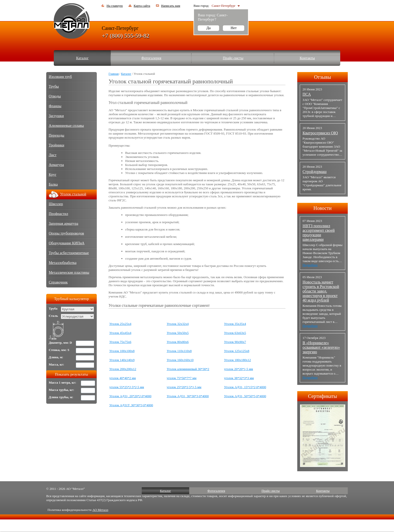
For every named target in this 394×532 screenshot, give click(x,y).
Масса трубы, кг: (61, 390)
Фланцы (55, 106)
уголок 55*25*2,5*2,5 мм (127, 387)
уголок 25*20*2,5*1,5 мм (184, 387)
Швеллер (56, 204)
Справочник (58, 282)
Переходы (57, 135)
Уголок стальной (73, 194)
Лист (53, 155)
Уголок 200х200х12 (123, 369)
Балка (53, 184)
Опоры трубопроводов (66, 233)
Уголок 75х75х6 (120, 342)
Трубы (54, 86)
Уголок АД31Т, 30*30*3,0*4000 (131, 405)
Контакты (307, 58)
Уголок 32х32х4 (178, 324)
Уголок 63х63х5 (235, 333)
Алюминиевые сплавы (66, 126)
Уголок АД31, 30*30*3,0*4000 (188, 396)
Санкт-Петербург (224, 6)
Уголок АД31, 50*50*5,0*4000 (245, 396)
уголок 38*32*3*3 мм (239, 378)
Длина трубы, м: (61, 397)
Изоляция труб (60, 77)
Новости (323, 208)
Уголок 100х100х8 (122, 351)
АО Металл (100, 510)
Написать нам (171, 6)
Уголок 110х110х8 (179, 351)
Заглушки (56, 116)
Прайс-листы (233, 58)
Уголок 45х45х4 (120, 333)
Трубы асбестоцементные (69, 253)
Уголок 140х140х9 (122, 360)
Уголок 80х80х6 (178, 342)
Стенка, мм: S (59, 350)
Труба (53, 308)
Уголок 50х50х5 (178, 333)
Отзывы (323, 77)
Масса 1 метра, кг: (62, 382)
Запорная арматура (63, 223)
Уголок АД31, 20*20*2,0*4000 (130, 396)
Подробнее (310, 265)
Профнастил (58, 214)
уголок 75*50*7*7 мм (182, 378)
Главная (114, 74)
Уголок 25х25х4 (120, 324)
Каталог (82, 58)
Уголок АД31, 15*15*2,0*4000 (245, 387)
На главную (115, 6)
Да (208, 28)
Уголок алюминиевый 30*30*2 (188, 369)
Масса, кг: (56, 364)
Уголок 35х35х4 (235, 324)
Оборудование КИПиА (67, 243)
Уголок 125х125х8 (237, 351)
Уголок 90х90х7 (235, 342)
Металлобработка (63, 263)
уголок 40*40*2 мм (123, 378)
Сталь (53, 316)
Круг (53, 174)
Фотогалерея (151, 58)
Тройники (57, 145)
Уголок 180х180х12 (238, 360)
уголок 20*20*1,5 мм (239, 369)
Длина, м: (56, 357)
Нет (234, 28)
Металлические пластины (69, 272)
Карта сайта (142, 6)
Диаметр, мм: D (60, 343)
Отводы (55, 96)
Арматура (56, 165)
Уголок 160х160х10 (180, 360)
